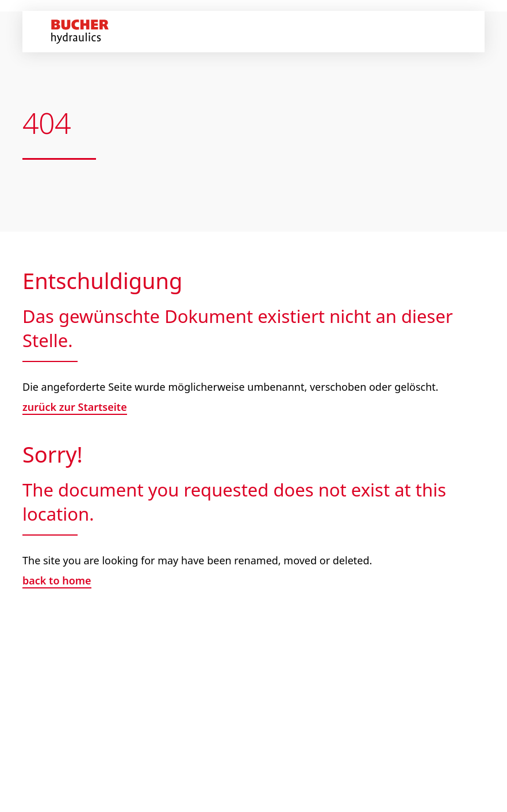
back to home (57, 580)
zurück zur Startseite (75, 407)
